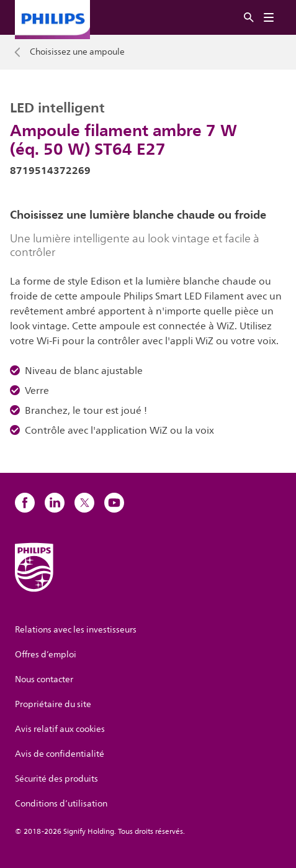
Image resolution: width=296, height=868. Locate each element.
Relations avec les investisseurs (76, 630)
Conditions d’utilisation (61, 804)
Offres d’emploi (46, 655)
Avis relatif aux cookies (60, 729)
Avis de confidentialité (60, 754)
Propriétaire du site (53, 704)
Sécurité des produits (56, 779)
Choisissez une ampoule (77, 52)
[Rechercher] (249, 18)
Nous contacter (44, 679)
